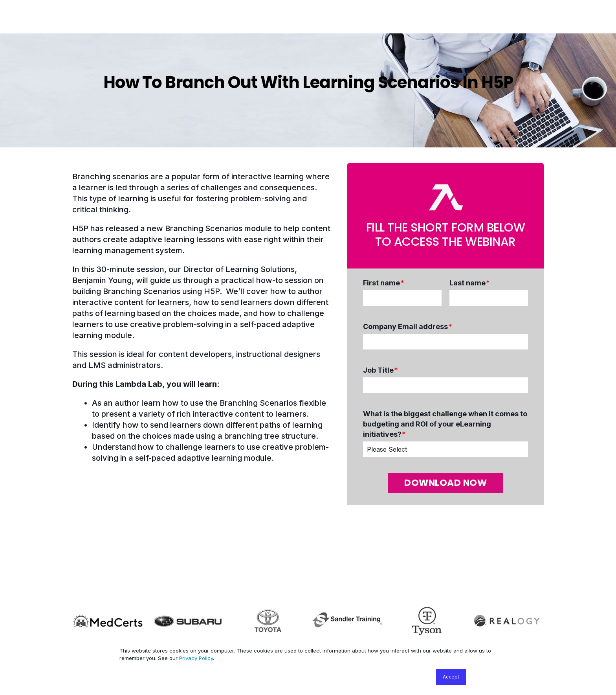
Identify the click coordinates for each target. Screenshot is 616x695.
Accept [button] (451, 677)
